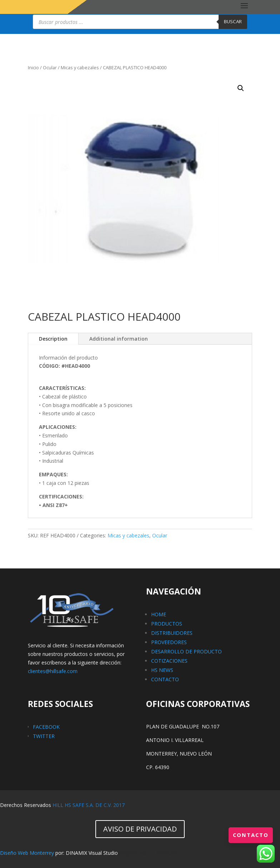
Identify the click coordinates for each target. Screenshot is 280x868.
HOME (159, 614)
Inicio (33, 67)
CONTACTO (165, 679)
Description (53, 339)
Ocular (50, 67)
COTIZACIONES (169, 661)
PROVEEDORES (169, 642)
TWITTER (44, 736)
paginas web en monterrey (150, 853)
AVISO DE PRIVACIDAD (140, 829)
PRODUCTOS (167, 624)
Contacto (250, 835)
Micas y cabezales (80, 67)
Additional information (119, 339)
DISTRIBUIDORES (172, 633)
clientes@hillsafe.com (53, 671)
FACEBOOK (46, 727)
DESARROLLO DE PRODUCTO (186, 651)
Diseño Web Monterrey (27, 853)
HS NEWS (162, 670)
